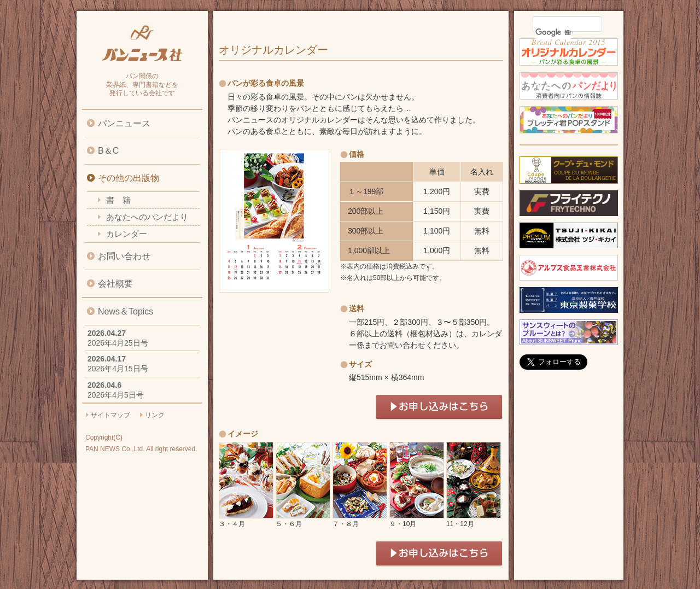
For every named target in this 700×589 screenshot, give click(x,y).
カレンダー (127, 234)
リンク (155, 415)
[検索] (553, 32)
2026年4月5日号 (116, 395)
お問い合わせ (124, 256)
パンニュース (124, 123)
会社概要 (115, 284)
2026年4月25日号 (118, 343)
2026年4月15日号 (118, 369)
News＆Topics (126, 311)
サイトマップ (110, 415)
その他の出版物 (129, 178)
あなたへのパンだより (147, 217)
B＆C (108, 151)
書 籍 (118, 200)
